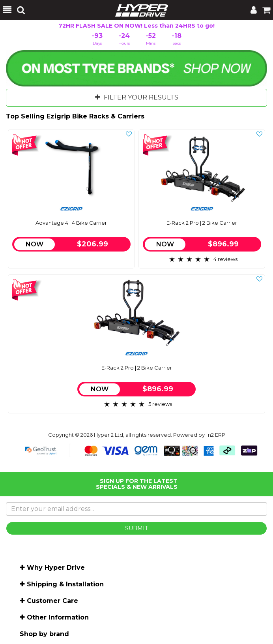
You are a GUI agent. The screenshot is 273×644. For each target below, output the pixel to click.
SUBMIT (136, 528)
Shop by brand (44, 634)
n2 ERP (217, 435)
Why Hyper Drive (56, 568)
